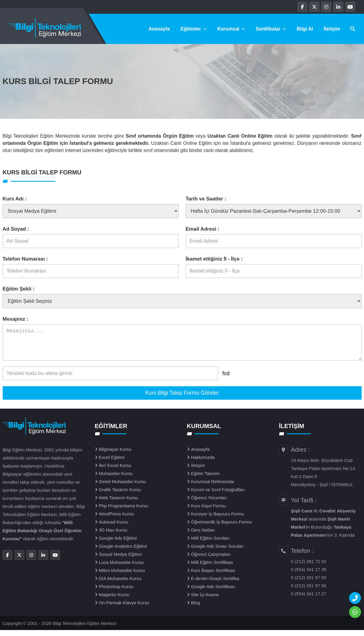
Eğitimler (194, 29)
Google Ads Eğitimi (118, 544)
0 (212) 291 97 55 (309, 583)
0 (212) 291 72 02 (309, 567)
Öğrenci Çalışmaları (211, 560)
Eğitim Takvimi (205, 479)
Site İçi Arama (205, 601)
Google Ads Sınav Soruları (218, 552)
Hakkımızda (203, 463)
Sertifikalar (271, 29)
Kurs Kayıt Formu (209, 512)
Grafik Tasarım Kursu (120, 496)
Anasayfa (159, 29)
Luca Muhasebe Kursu (121, 568)
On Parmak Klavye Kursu (124, 609)
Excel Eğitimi (112, 463)
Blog (196, 609)
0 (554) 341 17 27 (309, 600)
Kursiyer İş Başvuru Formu (218, 520)
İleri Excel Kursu (115, 471)
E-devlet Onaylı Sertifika (215, 584)
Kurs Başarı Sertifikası (213, 576)
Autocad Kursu (114, 528)
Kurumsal (231, 29)
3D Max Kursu (113, 536)
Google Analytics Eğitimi (123, 552)
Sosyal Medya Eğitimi (120, 560)
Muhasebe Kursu (116, 479)
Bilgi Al (305, 29)
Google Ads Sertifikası (213, 592)
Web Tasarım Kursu (119, 504)
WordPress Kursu (116, 520)
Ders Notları (203, 536)
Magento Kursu (114, 601)
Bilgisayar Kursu (115, 455)
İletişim (332, 29)
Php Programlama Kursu (124, 512)
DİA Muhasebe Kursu (120, 584)
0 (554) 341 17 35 (309, 575)
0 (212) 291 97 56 (309, 592)
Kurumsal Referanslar (213, 487)
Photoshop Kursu (116, 592)
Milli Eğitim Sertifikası (212, 568)
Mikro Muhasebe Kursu (122, 576)
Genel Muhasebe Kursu (123, 487)
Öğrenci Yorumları (209, 504)
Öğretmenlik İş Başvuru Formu (221, 528)
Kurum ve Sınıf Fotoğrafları (218, 496)
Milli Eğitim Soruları (210, 544)
